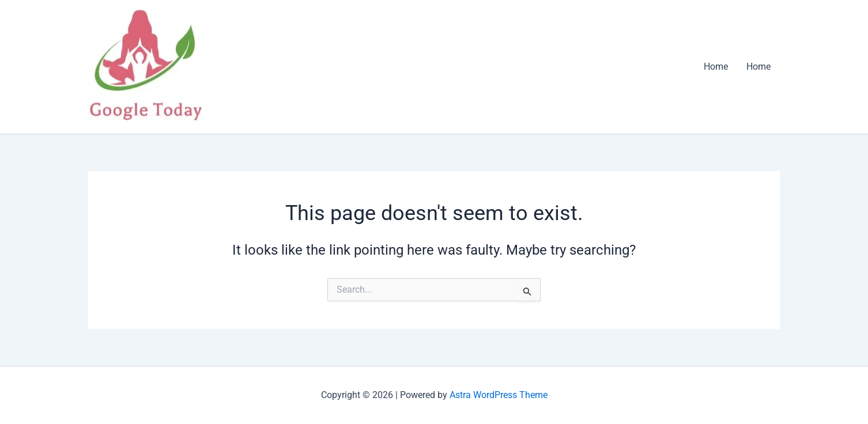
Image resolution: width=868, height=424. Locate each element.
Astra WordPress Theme (499, 395)
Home (716, 67)
